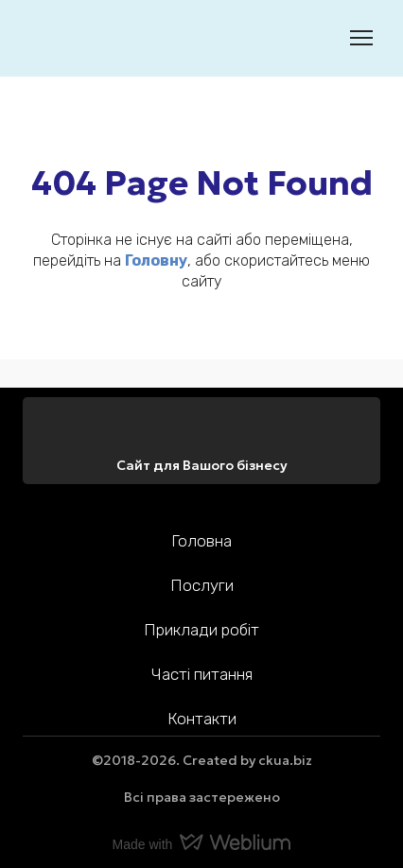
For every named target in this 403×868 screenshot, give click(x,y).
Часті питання (202, 674)
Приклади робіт (201, 630)
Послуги (202, 585)
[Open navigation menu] (361, 38)
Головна (201, 541)
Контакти (202, 719)
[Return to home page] (52, 38)
